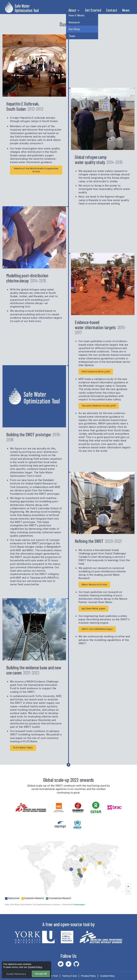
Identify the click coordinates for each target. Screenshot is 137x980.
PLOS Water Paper (23, 748)
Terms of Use (69, 976)
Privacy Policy (88, 976)
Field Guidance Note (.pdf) (96, 372)
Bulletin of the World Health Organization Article (36, 170)
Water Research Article (94, 585)
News (126, 10)
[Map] (68, 873)
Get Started (93, 10)
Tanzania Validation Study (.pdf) (99, 406)
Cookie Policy (107, 976)
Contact (112, 10)
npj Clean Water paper (94, 608)
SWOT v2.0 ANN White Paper (97, 629)
